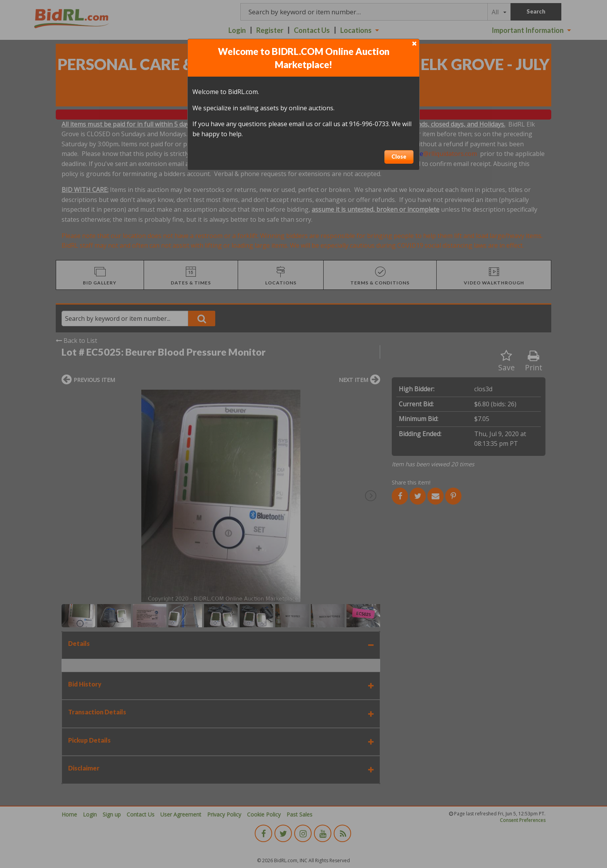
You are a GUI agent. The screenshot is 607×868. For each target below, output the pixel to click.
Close (399, 157)
